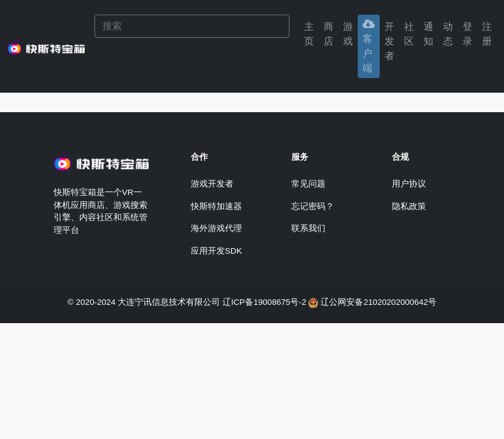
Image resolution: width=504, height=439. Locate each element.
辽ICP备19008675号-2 (264, 302)
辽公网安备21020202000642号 (378, 302)
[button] (467, 34)
